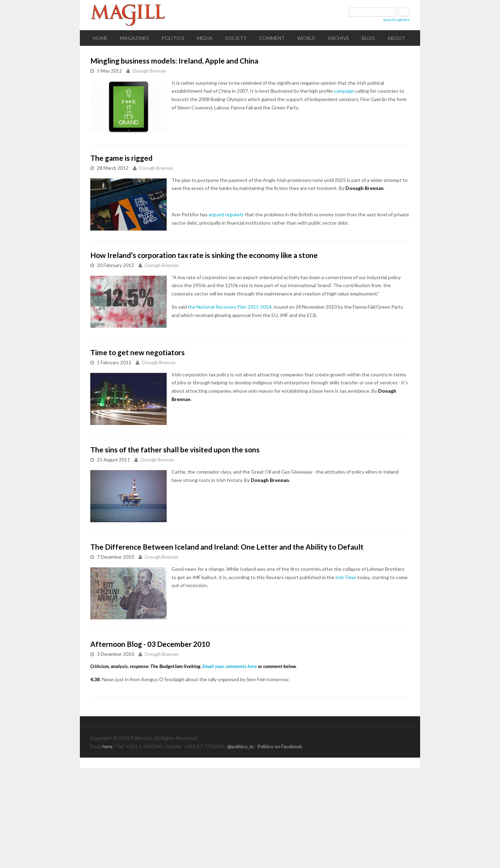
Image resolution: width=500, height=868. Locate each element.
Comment (272, 38)
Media (205, 38)
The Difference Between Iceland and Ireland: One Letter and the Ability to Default (227, 547)
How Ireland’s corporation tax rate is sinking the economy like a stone (204, 255)
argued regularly (226, 214)
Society (236, 38)
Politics (173, 38)
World (306, 38)
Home (100, 38)
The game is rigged (121, 158)
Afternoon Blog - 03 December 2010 (150, 644)
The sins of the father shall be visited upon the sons (175, 449)
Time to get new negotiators (137, 352)
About (396, 38)
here (107, 746)
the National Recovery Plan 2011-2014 (230, 307)
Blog (368, 38)
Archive (339, 38)
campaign (344, 91)
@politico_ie (240, 746)
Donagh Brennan (149, 71)
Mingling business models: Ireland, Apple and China (174, 61)
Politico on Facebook (280, 746)
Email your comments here (230, 666)
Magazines (135, 38)
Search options (396, 20)
